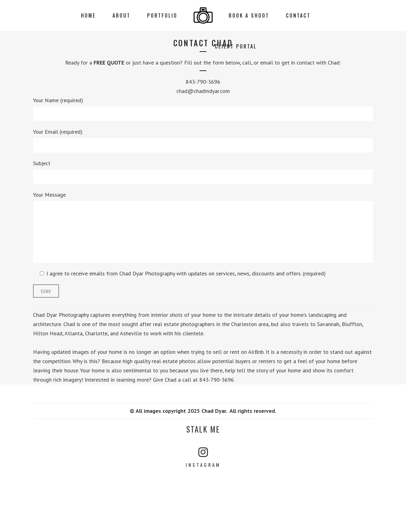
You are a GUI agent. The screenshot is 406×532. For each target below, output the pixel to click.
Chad (334, 63)
